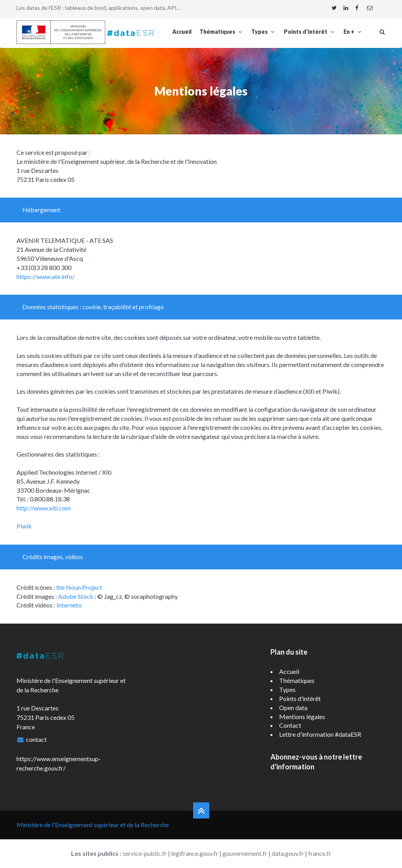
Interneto (69, 605)
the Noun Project (79, 587)
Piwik (24, 526)
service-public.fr (145, 853)
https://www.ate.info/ (46, 276)
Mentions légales (302, 717)
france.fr (320, 853)
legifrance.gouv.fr (195, 853)
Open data (293, 707)
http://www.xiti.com (44, 508)
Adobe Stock (76, 596)
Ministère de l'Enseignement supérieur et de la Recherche (93, 825)
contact (36, 739)
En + (353, 32)
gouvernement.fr (245, 853)
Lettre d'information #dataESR (320, 734)
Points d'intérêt (310, 32)
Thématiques (221, 32)
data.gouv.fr (288, 853)
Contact (290, 725)
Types (264, 32)
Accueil (182, 32)
